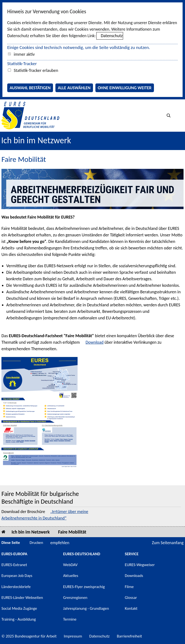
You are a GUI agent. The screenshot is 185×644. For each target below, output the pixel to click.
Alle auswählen (74, 88)
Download (95, 342)
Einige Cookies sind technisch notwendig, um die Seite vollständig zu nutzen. (79, 47)
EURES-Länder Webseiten (22, 598)
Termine (70, 619)
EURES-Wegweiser (140, 565)
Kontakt (131, 608)
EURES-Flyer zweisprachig (84, 587)
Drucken (36, 543)
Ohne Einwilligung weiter (125, 88)
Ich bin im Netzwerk (36, 140)
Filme (129, 587)
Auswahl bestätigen (30, 88)
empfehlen (60, 543)
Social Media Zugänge (19, 608)
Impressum (73, 636)
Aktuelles (71, 576)
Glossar (131, 598)
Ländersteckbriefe (16, 587)
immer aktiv (24, 54)
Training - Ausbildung (19, 619)
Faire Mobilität (72, 532)
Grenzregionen (75, 598)
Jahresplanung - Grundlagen (86, 608)
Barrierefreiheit (129, 636)
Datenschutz (112, 36)
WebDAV (70, 565)
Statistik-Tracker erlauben (36, 70)
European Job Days (17, 576)
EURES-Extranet (14, 565)
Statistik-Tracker (22, 64)
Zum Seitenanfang (168, 543)
